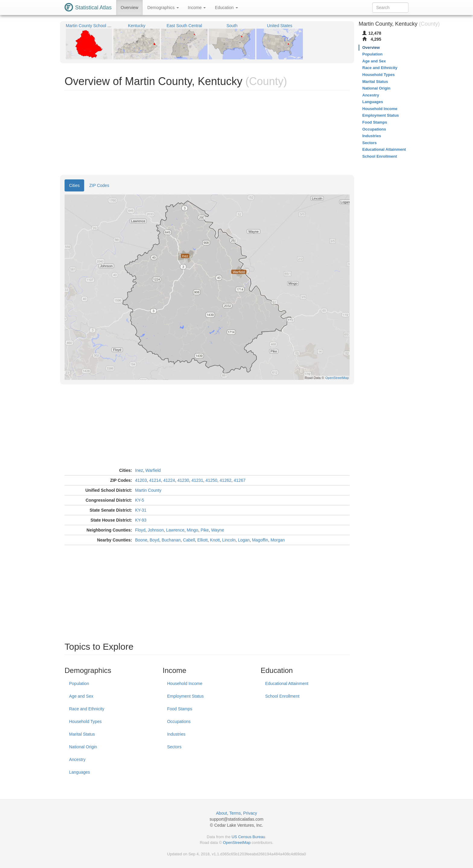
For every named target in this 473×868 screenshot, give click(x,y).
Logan (244, 540)
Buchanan (171, 540)
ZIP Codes (99, 185)
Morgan (278, 540)
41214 (155, 480)
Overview (129, 8)
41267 (240, 480)
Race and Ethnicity (87, 709)
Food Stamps (180, 709)
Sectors (174, 747)
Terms (235, 813)
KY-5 (140, 500)
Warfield (153, 470)
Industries (176, 734)
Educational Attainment (287, 683)
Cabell (189, 540)
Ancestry (77, 759)
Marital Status (82, 734)
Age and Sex (81, 696)
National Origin (83, 747)
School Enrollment (282, 696)
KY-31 (141, 510)
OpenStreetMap (237, 843)
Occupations (179, 721)
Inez (139, 470)
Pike (205, 530)
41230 (183, 480)
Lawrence (175, 530)
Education (226, 8)
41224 (169, 480)
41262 (225, 480)
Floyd (140, 530)
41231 (197, 480)
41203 (141, 480)
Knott (215, 540)
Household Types (85, 721)
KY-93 (141, 520)
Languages (79, 772)
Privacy (250, 813)
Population (79, 683)
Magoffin (260, 540)
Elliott (202, 540)
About (222, 813)
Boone (141, 540)
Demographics (163, 8)
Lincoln (229, 540)
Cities (74, 185)
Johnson (156, 530)
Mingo (192, 530)
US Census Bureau (248, 837)
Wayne (218, 530)
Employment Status (185, 696)
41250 (211, 480)
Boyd (154, 540)
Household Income (185, 683)
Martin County (148, 490)
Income (197, 8)
